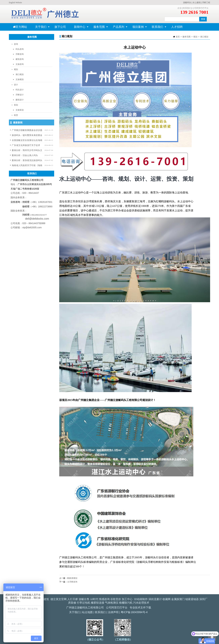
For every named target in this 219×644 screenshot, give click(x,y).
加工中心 (127, 599)
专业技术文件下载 (140, 608)
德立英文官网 (59, 599)
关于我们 (40, 28)
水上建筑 (197, 3)
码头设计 (20, 90)
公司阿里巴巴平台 (200, 8)
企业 (179, 8)
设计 (16, 85)
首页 (178, 37)
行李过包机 (84, 603)
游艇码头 (187, 3)
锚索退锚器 (192, 599)
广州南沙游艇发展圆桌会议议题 (27, 130)
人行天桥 (73, 599)
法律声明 (113, 612)
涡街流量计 (155, 599)
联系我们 (187, 8)
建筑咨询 (20, 59)
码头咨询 (20, 49)
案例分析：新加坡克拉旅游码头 (27, 160)
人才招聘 (177, 27)
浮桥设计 (20, 95)
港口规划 (204, 37)
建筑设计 (20, 100)
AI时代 (94, 599)
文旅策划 (20, 110)
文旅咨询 (20, 64)
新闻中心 (79, 28)
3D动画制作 (141, 599)
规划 (195, 37)
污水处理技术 (141, 603)
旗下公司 (60, 27)
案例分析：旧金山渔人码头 (25, 155)
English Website (15, 3)
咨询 (16, 44)
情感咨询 (104, 599)
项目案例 (138, 28)
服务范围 (99, 28)
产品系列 (118, 28)
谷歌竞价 (116, 599)
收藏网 (167, 599)
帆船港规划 (72, 578)
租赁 (16, 115)
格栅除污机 (126, 603)
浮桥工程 (206, 3)
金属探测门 (178, 599)
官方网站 (20, 27)
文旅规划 (20, 79)
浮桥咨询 (20, 54)
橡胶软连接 (98, 603)
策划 (16, 105)
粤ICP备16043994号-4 (134, 612)
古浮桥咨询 (72, 582)
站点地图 (87, 612)
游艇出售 (84, 599)
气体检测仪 (112, 603)
